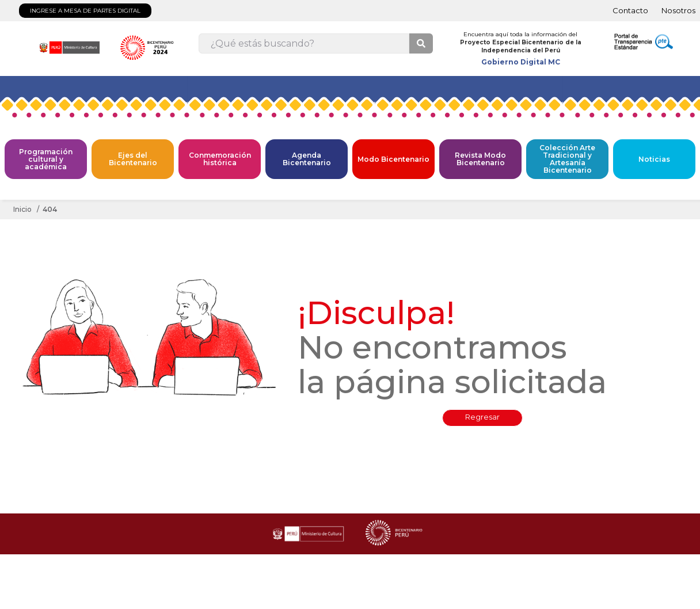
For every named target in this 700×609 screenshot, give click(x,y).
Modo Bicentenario (393, 159)
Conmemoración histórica (220, 159)
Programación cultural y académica (46, 159)
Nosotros (678, 10)
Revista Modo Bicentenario (480, 159)
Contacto (630, 10)
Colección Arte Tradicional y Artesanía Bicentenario (567, 159)
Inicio (22, 209)
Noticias (654, 159)
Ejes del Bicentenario (133, 159)
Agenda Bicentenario (307, 159)
